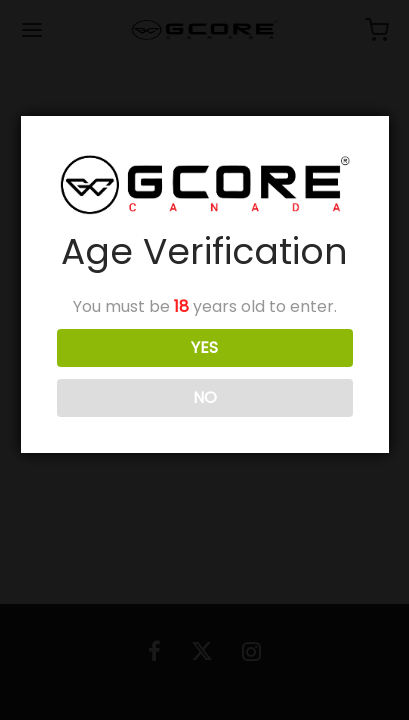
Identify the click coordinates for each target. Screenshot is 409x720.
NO (204, 397)
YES (204, 347)
